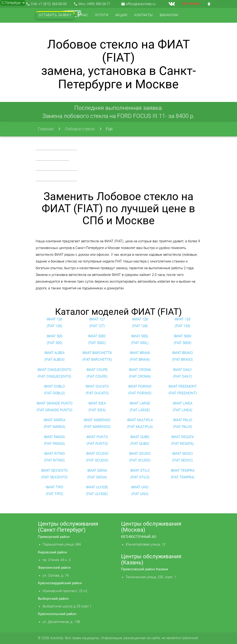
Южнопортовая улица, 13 (145, 545)
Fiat (109, 129)
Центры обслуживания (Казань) (151, 559)
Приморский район (54, 537)
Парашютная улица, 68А (62, 545)
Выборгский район (53, 599)
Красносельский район (57, 614)
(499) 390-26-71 (99, 4)
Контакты (143, 15)
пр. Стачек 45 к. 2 (57, 560)
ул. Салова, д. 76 (56, 576)
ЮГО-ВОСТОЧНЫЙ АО (139, 537)
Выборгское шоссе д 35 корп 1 (67, 606)
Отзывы (46, 30)
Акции (121, 15)
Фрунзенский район (54, 568)
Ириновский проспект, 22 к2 (65, 591)
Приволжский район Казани (145, 569)
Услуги (102, 15)
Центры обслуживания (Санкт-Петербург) (68, 527)
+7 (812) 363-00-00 (53, 4)
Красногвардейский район (60, 583)
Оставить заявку (55, 15)
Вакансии (169, 15)
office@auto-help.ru (141, 4)
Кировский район (53, 552)
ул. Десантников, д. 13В (61, 622)
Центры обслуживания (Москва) (151, 527)
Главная (46, 129)
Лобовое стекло (80, 129)
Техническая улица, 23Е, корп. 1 (151, 577)
